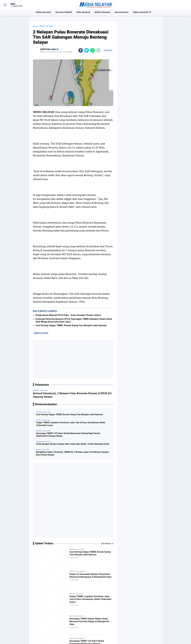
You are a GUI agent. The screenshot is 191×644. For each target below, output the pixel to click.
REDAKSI (133, 625)
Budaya (74, 622)
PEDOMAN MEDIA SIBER (149, 625)
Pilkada (98, 625)
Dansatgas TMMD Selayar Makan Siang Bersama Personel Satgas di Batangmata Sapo (90, 550)
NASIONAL (75, 625)
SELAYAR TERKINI (63, 13)
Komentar (108, 50)
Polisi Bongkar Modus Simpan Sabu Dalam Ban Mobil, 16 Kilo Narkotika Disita (73, 444)
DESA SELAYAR (83, 13)
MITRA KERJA (144, 631)
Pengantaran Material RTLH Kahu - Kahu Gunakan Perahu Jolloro (68, 315)
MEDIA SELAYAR (41, 13)
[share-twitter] (87, 50)
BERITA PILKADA (103, 13)
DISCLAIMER (136, 628)
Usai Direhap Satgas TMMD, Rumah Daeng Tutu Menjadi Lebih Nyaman (71, 325)
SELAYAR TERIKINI (55, 628)
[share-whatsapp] (92, 50)
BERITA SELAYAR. (54, 622)
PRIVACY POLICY (151, 628)
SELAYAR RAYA (123, 13)
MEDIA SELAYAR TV (144, 13)
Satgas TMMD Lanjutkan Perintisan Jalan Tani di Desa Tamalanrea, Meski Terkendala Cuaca (71, 424)
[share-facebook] (81, 50)
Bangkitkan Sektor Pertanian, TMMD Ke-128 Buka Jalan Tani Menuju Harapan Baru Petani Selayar (73, 453)
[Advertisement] (73, 359)
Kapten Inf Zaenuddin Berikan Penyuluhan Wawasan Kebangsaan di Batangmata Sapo (90, 506)
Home (35, 26)
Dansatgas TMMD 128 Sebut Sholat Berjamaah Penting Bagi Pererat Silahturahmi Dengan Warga (68, 435)
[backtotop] (96, 637)
